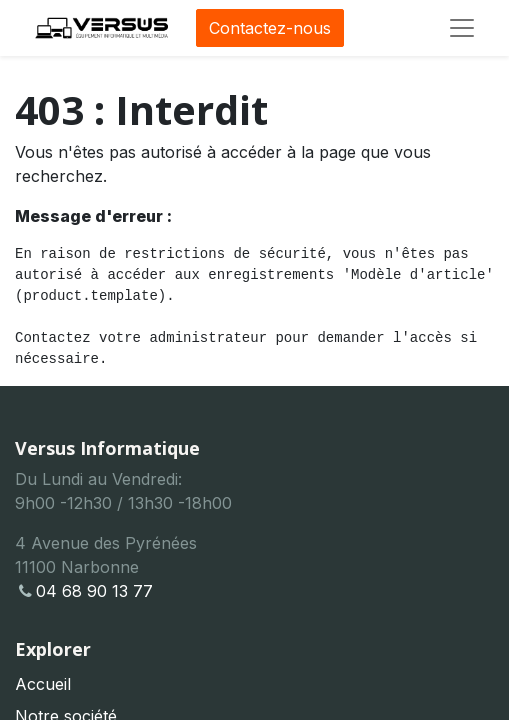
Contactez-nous (270, 28)
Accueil (43, 684)
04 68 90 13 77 (84, 591)
